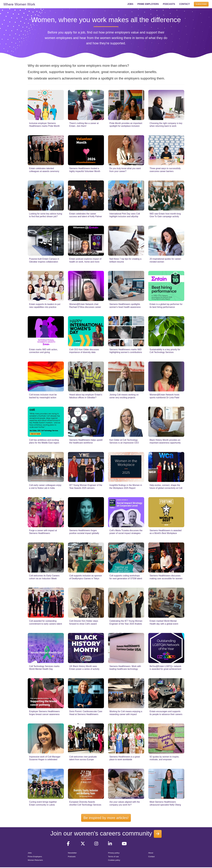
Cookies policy (114, 860)
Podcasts (72, 857)
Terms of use (113, 857)
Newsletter (72, 853)
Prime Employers (35, 857)
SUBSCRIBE (201, 4)
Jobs (30, 853)
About (151, 853)
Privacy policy (114, 853)
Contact (152, 857)
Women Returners (35, 860)
